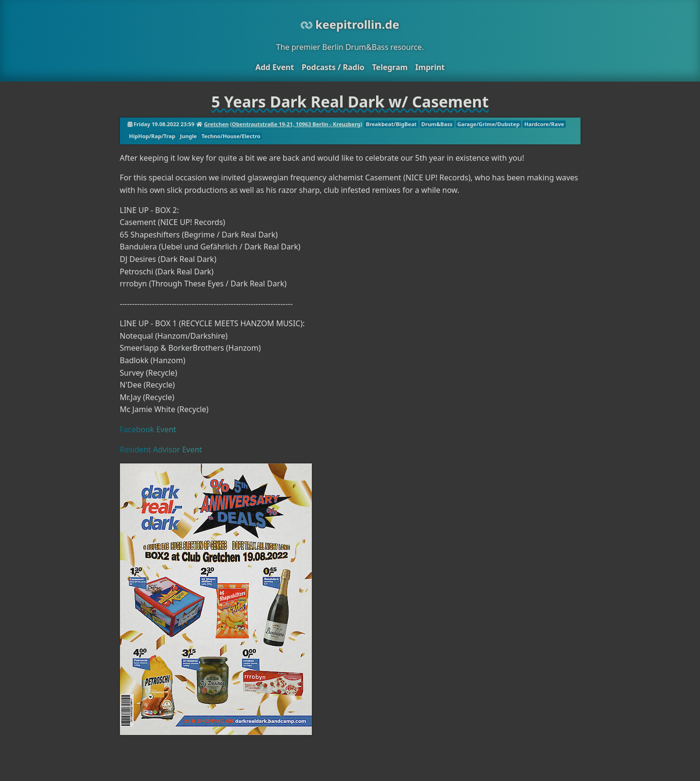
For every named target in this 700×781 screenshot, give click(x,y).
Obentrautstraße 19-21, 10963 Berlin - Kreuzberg (296, 124)
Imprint (430, 67)
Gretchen (216, 124)
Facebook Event (148, 429)
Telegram (390, 67)
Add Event (274, 67)
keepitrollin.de (350, 24)
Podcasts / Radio (333, 67)
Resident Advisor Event (161, 450)
